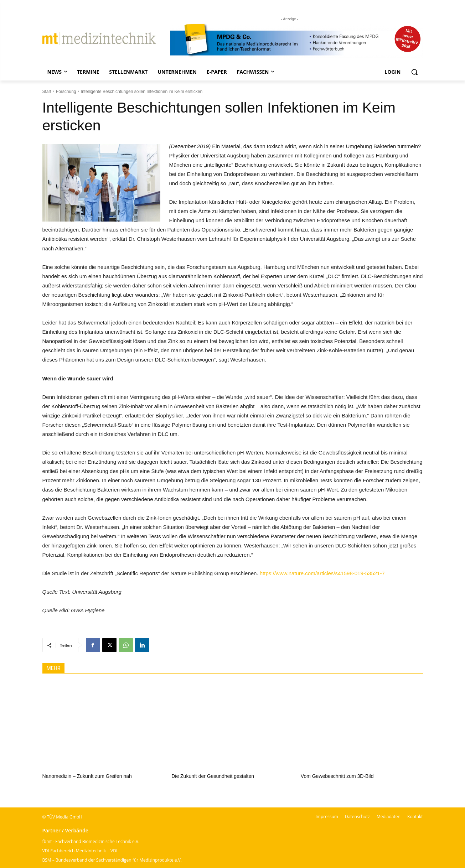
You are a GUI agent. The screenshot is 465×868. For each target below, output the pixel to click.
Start (47, 92)
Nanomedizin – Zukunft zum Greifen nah (87, 776)
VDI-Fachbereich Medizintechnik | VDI (80, 851)
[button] (414, 72)
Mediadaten (389, 817)
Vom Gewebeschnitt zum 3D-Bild (337, 776)
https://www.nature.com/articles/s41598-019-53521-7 (322, 573)
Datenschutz (357, 817)
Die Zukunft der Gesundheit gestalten (213, 776)
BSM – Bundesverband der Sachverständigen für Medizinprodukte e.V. (112, 860)
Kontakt (415, 817)
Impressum (327, 817)
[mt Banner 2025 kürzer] (296, 40)
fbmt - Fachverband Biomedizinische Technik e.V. (91, 841)
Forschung (66, 92)
